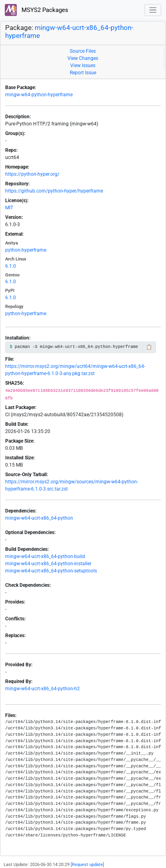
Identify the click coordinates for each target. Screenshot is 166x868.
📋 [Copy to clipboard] (149, 347)
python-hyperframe (26, 250)
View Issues (83, 66)
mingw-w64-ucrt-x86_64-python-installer (48, 564)
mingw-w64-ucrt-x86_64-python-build (45, 556)
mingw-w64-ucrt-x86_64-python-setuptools (51, 571)
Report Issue (83, 73)
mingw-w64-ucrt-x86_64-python (39, 518)
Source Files (83, 51)
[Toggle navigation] (153, 10)
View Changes (83, 58)
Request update (87, 865)
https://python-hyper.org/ (32, 174)
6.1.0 (11, 266)
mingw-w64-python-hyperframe (39, 95)
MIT (9, 208)
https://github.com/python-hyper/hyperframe (54, 191)
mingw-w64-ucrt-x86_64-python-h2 (42, 689)
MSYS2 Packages (37, 10)
